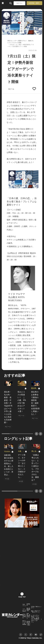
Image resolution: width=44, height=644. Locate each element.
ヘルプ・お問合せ (24, 610)
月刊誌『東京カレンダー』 (36, 607)
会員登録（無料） (34, 3)
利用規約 (28, 605)
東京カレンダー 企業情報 (24, 623)
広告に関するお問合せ (24, 616)
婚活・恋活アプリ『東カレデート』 (36, 612)
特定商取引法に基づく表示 (28, 623)
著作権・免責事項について (28, 616)
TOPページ (24, 605)
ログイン (19, 3)
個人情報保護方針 (28, 609)
